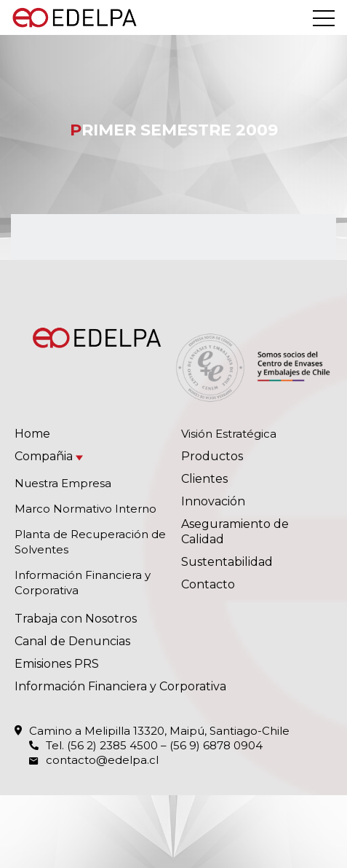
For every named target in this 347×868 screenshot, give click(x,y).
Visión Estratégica (229, 434)
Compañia (44, 456)
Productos (212, 456)
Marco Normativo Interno (85, 509)
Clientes (204, 479)
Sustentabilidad (227, 562)
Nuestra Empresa (63, 483)
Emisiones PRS (57, 664)
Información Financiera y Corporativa (120, 686)
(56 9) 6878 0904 (216, 745)
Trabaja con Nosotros (76, 619)
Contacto (208, 584)
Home (32, 434)
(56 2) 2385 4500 (112, 745)
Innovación (213, 501)
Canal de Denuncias (72, 641)
